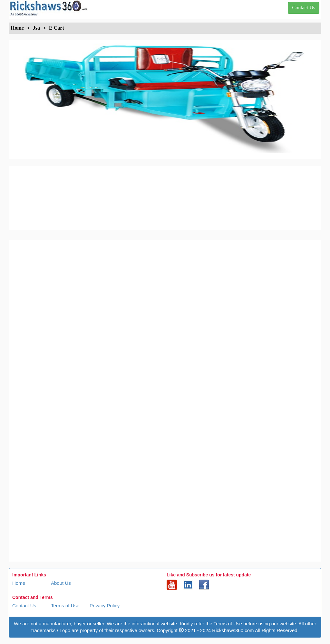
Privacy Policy (105, 606)
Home (19, 583)
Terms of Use (65, 606)
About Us (61, 583)
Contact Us (24, 606)
